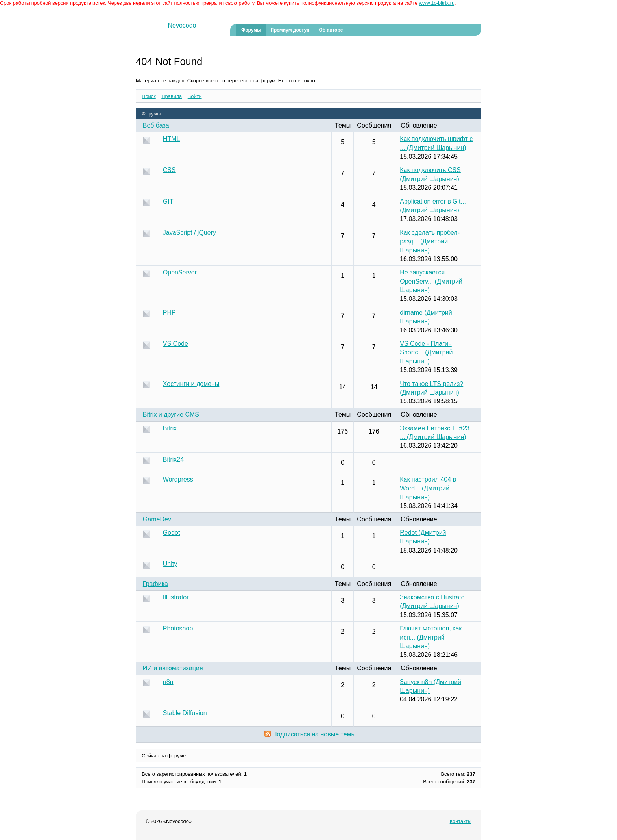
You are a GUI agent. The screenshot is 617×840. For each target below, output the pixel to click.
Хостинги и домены (191, 384)
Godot (172, 533)
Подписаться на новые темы (314, 734)
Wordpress (178, 479)
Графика (155, 584)
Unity (170, 564)
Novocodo (182, 25)
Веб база (156, 125)
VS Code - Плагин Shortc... (426, 352)
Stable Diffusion (185, 713)
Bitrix (170, 428)
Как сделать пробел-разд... (430, 241)
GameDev (157, 519)
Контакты (461, 821)
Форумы (251, 30)
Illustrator (176, 597)
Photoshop (178, 628)
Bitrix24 (173, 459)
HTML (172, 139)
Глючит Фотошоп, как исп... (431, 637)
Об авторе (331, 30)
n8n (168, 682)
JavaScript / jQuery (189, 233)
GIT (168, 201)
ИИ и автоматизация (173, 668)
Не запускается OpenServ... (431, 281)
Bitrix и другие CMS (171, 414)
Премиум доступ (290, 30)
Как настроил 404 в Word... (428, 488)
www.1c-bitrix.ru (437, 3)
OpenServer (180, 272)
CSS (169, 170)
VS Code (175, 344)
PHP (169, 312)
